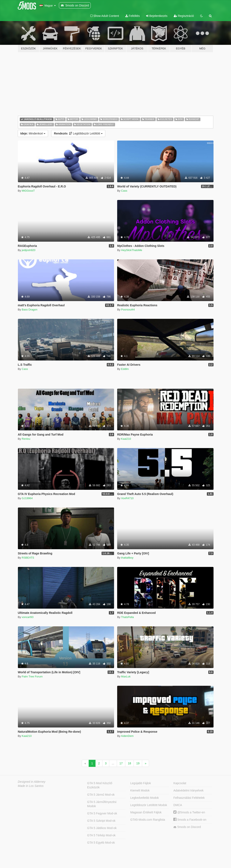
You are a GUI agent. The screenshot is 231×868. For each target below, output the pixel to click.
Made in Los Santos (31, 786)
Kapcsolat (180, 783)
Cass (124, 191)
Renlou (26, 439)
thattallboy (127, 558)
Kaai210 (126, 439)
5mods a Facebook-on (190, 820)
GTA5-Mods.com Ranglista (148, 820)
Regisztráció (184, 16)
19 (138, 763)
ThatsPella (127, 617)
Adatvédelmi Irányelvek (188, 790)
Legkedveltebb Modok (145, 798)
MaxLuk (126, 676)
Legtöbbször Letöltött (78, 133)
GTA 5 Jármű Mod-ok (101, 795)
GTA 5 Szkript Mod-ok (101, 821)
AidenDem (127, 736)
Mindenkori (33, 133)
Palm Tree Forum (32, 676)
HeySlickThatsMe (132, 250)
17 (121, 763)
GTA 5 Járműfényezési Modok (102, 804)
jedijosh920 (29, 250)
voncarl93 (27, 617)
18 (129, 763)
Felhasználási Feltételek (189, 798)
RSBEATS (28, 558)
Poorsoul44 (128, 310)
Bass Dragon (29, 310)
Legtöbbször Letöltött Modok (149, 805)
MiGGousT (28, 191)
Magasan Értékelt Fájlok (146, 812)
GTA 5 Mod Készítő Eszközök (100, 785)
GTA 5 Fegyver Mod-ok (102, 813)
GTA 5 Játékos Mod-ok (102, 828)
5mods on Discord (187, 827)
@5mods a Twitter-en (189, 812)
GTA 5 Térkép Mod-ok (101, 835)
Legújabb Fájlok (141, 783)
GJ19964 (27, 498)
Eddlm (125, 369)
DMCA (178, 805)
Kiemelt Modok (140, 790)
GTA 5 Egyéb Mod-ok (101, 843)
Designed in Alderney (32, 782)
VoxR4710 (127, 498)
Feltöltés (133, 16)
